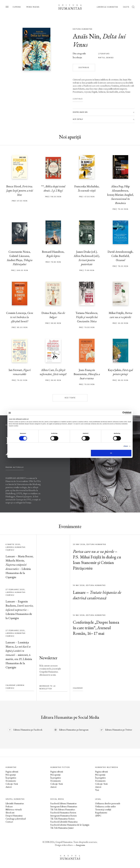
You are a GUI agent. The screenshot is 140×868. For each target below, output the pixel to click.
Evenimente (11, 781)
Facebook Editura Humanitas (63, 803)
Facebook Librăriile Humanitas (64, 822)
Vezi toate (70, 398)
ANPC (98, 816)
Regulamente (101, 813)
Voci (97, 790)
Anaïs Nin (86, 36)
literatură (104, 54)
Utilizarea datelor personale (108, 803)
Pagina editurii (12, 772)
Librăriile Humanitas (107, 7)
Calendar (78, 688)
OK (111, 453)
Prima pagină (33, 7)
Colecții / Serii (12, 784)
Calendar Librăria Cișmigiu (15, 687)
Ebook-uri (10, 813)
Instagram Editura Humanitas (64, 806)
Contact (9, 822)
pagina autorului (15, 467)
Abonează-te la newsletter (47, 687)
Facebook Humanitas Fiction (63, 813)
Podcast (9, 806)
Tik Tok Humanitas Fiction (62, 819)
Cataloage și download (16, 819)
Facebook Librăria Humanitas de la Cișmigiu (70, 825)
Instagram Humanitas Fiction (63, 816)
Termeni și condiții (103, 810)
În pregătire (11, 778)
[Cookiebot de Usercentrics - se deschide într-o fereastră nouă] (119, 413)
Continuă (78, 99)
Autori (9, 787)
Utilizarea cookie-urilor (106, 806)
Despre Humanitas (14, 816)
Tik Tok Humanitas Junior (62, 828)
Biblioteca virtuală (14, 810)
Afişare (126, 446)
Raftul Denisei (106, 58)
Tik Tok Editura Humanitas (63, 810)
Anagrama (80, 845)
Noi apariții (11, 775)
